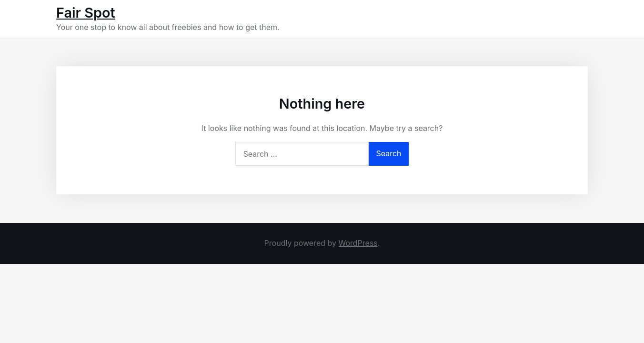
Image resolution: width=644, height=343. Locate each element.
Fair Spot (86, 13)
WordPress (358, 243)
